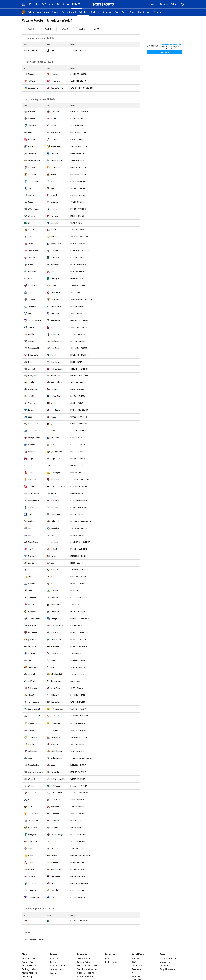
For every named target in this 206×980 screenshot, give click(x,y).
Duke (30, 514)
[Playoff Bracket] (69, 12)
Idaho (30, 848)
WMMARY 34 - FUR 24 (79, 570)
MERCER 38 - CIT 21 (78, 556)
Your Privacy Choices (87, 969)
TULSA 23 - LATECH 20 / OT (81, 758)
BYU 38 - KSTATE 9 (78, 897)
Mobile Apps (28, 976)
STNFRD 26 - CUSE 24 (79, 74)
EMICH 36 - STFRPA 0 (79, 279)
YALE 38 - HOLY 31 (77, 313)
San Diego (32, 306)
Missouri (55, 521)
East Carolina (33, 563)
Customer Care (112, 962)
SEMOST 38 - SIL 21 (78, 730)
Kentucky (54, 223)
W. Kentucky (56, 744)
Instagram (137, 966)
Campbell (54, 542)
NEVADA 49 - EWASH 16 (80, 355)
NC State (32, 167)
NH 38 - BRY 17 (76, 362)
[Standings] (107, 12)
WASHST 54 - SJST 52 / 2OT (82, 88)
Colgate (54, 230)
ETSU (30, 577)
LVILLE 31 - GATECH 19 (79, 424)
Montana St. (55, 376)
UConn (53, 660)
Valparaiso (55, 299)
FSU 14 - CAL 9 (76, 681)
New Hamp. (55, 362)
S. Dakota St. (33, 723)
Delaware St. (56, 598)
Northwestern (34, 702)
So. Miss (31, 382)
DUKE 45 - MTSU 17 (78, 514)
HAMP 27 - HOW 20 (78, 507)
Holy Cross (55, 313)
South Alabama (34, 50)
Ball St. (31, 237)
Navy (52, 445)
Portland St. (33, 883)
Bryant (31, 362)
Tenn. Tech (55, 348)
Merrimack (55, 265)
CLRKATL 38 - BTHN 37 (79, 369)
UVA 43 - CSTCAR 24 (78, 334)
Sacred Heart (33, 251)
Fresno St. (32, 876)
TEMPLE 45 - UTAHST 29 (80, 327)
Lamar (53, 765)
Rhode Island (33, 181)
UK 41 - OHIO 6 (76, 223)
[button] (166, 12)
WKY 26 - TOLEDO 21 (78, 744)
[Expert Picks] (121, 12)
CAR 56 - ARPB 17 (77, 674)
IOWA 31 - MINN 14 (78, 807)
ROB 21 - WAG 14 (77, 493)
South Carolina (56, 800)
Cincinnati (54, 140)
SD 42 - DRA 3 (76, 292)
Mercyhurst (33, 376)
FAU (29, 660)
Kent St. (31, 396)
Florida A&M (33, 667)
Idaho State (55, 605)
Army (53, 188)
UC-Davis (54, 890)
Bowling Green (34, 793)
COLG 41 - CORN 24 (78, 230)
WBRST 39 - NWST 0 (79, 779)
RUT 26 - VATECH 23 (78, 459)
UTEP (30, 528)
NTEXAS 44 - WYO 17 (79, 786)
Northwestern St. (58, 779)
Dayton (53, 119)
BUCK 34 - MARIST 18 (79, 549)
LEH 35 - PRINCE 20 (78, 174)
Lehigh (53, 174)
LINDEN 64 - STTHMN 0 (79, 320)
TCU (30, 535)
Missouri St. (33, 632)
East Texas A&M (57, 709)
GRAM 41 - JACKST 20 (79, 646)
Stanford (32, 74)
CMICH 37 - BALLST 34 (79, 237)
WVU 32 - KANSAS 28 (79, 146)
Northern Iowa (34, 921)
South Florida (56, 639)
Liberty (53, 563)
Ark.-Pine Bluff (56, 674)
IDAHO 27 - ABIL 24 (78, 848)
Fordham (31, 258)
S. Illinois (54, 730)
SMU (52, 535)
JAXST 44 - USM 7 (78, 382)
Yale (30, 313)
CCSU (30, 417)
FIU (52, 584)
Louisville (56, 424)
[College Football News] (38, 12)
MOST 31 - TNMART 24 (79, 632)
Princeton (32, 174)
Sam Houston (56, 716)
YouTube (136, 959)
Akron (30, 800)
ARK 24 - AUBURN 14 (78, 403)
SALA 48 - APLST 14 (78, 50)
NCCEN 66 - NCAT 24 (78, 695)
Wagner (54, 493)
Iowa (30, 807)
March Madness (29, 973)
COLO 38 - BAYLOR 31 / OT (81, 855)
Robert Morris (34, 493)
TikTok (135, 962)
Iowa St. (56, 285)
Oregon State (56, 869)
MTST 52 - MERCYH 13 (79, 376)
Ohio (30, 223)
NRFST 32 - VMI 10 (77, 272)
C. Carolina (55, 334)
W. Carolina (32, 389)
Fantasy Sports (29, 962)
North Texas (55, 786)
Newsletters (165, 962)
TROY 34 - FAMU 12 (78, 667)
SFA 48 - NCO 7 (76, 828)
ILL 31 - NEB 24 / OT (78, 81)
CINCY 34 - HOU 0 (77, 140)
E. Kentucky (55, 612)
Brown (31, 244)
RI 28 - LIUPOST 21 (78, 181)
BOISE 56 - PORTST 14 (79, 883)
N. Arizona (32, 626)
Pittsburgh (55, 438)
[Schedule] (83, 12)
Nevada (54, 355)
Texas (54, 842)
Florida (31, 133)
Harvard (54, 195)
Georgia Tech (33, 424)
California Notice (85, 976)
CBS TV (53, 973)
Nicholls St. (55, 500)
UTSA (53, 431)
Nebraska (57, 81)
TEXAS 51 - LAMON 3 (78, 842)
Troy (52, 667)
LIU (52, 181)
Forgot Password (168, 969)
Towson (31, 341)
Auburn (53, 403)
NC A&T (31, 695)
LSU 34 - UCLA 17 (77, 466)
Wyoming (32, 786)
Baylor (31, 855)
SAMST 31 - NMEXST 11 (79, 716)
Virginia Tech (56, 459)
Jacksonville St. (57, 382)
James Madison (34, 160)
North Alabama (56, 751)
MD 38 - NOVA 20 (77, 216)
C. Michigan (55, 237)
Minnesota (55, 807)
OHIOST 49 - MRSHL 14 (79, 112)
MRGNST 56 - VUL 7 (78, 772)
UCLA (30, 466)
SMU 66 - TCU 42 (77, 535)
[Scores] (55, 12)
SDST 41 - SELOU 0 (78, 723)
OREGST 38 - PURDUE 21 (80, 869)
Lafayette (32, 153)
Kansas (31, 146)
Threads (136, 976)
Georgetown (56, 244)
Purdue (31, 869)
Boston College (57, 835)
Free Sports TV (29, 966)
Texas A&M (57, 793)
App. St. (54, 50)
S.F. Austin (54, 828)
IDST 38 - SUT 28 (77, 605)
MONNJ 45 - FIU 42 (78, 584)
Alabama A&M (34, 688)
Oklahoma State (59, 486)
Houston (31, 140)
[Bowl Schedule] (144, 12)
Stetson (31, 195)
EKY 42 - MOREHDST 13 (79, 612)
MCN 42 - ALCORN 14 (78, 862)
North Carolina (56, 160)
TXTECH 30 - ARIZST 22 (80, 480)
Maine (30, 265)
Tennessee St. (34, 348)
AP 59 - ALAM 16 (77, 688)
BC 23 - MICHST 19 (78, 835)
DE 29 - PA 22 (76, 591)
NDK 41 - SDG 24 (77, 306)
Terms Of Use (83, 959)
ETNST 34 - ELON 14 (78, 577)
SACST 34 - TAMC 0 (78, 709)
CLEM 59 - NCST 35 (78, 167)
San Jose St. (33, 88)
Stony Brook (33, 542)
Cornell (31, 230)
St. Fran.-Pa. (33, 279)
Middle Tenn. (56, 514)
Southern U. (33, 737)
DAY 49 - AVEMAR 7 (78, 119)
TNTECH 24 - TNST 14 (79, 348)
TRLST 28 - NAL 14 (77, 751)
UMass (53, 417)
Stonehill (54, 251)
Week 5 (65, 29)
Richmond (32, 598)
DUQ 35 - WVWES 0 (78, 209)
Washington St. (57, 88)
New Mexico (55, 876)
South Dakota (56, 292)
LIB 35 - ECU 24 (77, 563)
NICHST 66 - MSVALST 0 (80, 500)
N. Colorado (33, 828)
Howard (31, 507)
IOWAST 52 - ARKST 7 (79, 285)
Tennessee (34, 814)
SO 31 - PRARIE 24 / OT (79, 737)
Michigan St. (33, 835)
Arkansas (32, 403)
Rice (30, 188)
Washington (55, 702)
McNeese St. (56, 862)
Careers (53, 962)
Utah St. (31, 327)
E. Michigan (55, 279)
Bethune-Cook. (57, 369)
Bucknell (54, 549)
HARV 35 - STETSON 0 (79, 195)
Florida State (56, 681)
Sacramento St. (34, 709)
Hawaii (53, 921)
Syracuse (54, 74)
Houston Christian (35, 431)
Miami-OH (32, 452)
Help (107, 959)
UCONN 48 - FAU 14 (78, 660)
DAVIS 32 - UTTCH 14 (78, 890)
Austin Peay (55, 688)
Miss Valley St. (34, 500)
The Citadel (33, 556)
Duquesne (55, 209)
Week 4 (48, 29)
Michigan (56, 473)
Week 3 (31, 29)
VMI (52, 272)
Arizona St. (32, 480)
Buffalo (31, 410)
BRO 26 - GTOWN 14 (78, 244)
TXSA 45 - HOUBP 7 (78, 431)
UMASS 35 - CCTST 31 (79, 417)
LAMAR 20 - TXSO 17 (78, 765)
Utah (32, 486)
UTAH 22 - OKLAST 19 (79, 486)
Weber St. (32, 779)
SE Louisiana (55, 723)
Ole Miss (55, 821)
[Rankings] (95, 12)
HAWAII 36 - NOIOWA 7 (79, 921)
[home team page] (26, 51)
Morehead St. (33, 612)
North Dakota (56, 306)
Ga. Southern (33, 821)
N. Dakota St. (56, 341)
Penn (30, 591)
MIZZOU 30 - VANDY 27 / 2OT (82, 521)
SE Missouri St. (34, 730)
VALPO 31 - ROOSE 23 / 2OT (81, 299)
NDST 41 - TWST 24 (78, 341)
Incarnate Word (57, 626)
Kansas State (35, 897)
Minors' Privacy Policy (87, 966)
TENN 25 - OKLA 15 (78, 814)
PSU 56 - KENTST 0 (78, 396)
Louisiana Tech (56, 758)
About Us (54, 959)
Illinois (33, 81)
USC (31, 473)
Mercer (53, 556)
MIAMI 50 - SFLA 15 (78, 639)
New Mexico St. (34, 716)
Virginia (31, 334)
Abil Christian (56, 848)
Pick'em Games (29, 959)
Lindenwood (55, 320)
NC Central (55, 695)
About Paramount (58, 966)
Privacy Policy (84, 962)
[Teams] (158, 12)
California (32, 681)
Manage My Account (169, 959)
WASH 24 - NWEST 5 (78, 702)
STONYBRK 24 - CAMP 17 (80, 542)
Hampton (54, 507)
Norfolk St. (32, 272)
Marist (31, 549)
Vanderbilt (32, 521)
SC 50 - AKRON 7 (77, 800)
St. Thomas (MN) (34, 320)
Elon (52, 577)
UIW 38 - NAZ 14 (77, 626)
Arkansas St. (33, 285)
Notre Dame (57, 452)
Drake (30, 292)
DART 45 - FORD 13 (78, 258)
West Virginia (56, 146)
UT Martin (54, 632)
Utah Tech (32, 890)
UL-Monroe (32, 842)
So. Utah (31, 605)
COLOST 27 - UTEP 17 (79, 528)
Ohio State (56, 112)
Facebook (137, 969)
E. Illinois (31, 653)
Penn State (57, 396)
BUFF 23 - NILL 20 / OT (79, 410)
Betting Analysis (30, 969)
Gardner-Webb (34, 619)
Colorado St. (56, 528)
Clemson (56, 167)
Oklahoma (56, 814)
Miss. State (55, 133)
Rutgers (31, 459)
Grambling (55, 646)
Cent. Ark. (32, 674)
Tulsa (30, 758)
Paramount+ (55, 969)
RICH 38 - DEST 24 (78, 598)
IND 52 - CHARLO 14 (78, 126)
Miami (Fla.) (34, 639)
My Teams (164, 966)
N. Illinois (56, 410)
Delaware (54, 591)
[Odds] (132, 12)
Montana (54, 389)
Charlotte (32, 126)
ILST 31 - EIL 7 (76, 653)
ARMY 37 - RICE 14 (78, 188)
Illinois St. (55, 653)
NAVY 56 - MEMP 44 (78, 445)
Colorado (54, 855)
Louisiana (54, 202)
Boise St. (54, 883)
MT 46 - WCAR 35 (77, 389)
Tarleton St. (33, 751)
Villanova (32, 216)
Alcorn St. (32, 862)
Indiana (53, 126)
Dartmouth (55, 258)
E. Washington (34, 355)
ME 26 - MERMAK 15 (78, 265)
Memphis (32, 445)
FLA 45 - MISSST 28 (78, 133)
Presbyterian (56, 619)
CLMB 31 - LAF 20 (77, 153)
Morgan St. (55, 772)
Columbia (54, 153)
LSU (54, 466)
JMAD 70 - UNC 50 (78, 160)
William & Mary (57, 570)
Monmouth (32, 584)
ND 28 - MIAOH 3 (77, 452)
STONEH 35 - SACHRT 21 (80, 251)
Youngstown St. (34, 438)
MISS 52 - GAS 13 (77, 821)
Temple (54, 327)
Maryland (54, 216)
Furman (31, 570)
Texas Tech (55, 480)
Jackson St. (33, 646)
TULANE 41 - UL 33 (77, 202)
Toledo (31, 744)
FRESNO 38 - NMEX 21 (79, 876)
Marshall (31, 112)
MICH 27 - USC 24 (77, 473)
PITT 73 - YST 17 (77, 438)
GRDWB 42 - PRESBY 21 (80, 619)
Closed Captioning (86, 973)
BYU (52, 897)
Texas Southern (34, 765)
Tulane (31, 202)
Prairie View (55, 737)
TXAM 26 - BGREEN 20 (79, 793)
